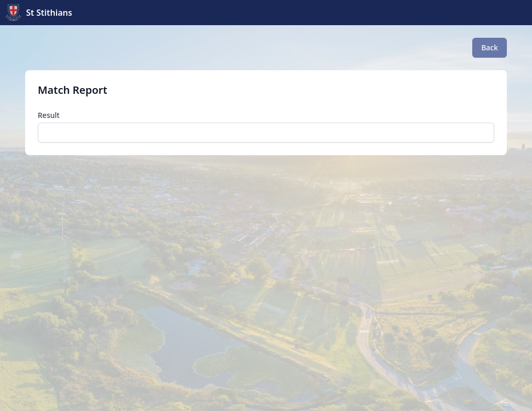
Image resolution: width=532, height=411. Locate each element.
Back (490, 47)
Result (49, 115)
